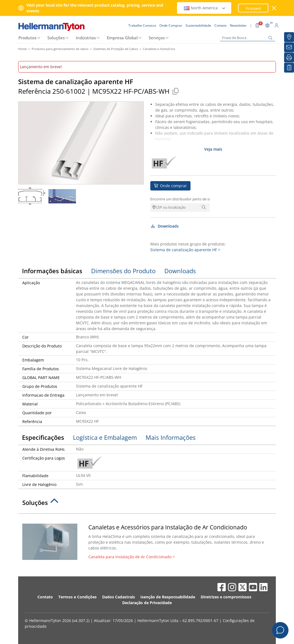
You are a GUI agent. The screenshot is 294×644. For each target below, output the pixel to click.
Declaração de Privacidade (147, 603)
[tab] (147, 504)
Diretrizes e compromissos (226, 597)
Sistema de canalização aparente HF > (185, 250)
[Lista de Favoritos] (289, 68)
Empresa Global (122, 38)
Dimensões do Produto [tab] (123, 271)
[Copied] (175, 91)
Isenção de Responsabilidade (168, 597)
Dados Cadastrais (119, 597)
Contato (45, 597)
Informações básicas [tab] (52, 271)
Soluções (56, 38)
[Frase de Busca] (247, 38)
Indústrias (86, 38)
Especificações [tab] (43, 437)
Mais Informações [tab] (171, 437)
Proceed (253, 8)
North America (205, 8)
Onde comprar (170, 186)
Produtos (27, 38)
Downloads (164, 226)
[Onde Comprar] (289, 37)
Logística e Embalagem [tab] (105, 437)
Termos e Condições (77, 597)
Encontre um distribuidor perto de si (180, 199)
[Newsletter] (289, 47)
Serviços (157, 38)
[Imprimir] (289, 57)
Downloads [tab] (180, 271)
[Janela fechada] (274, 8)
